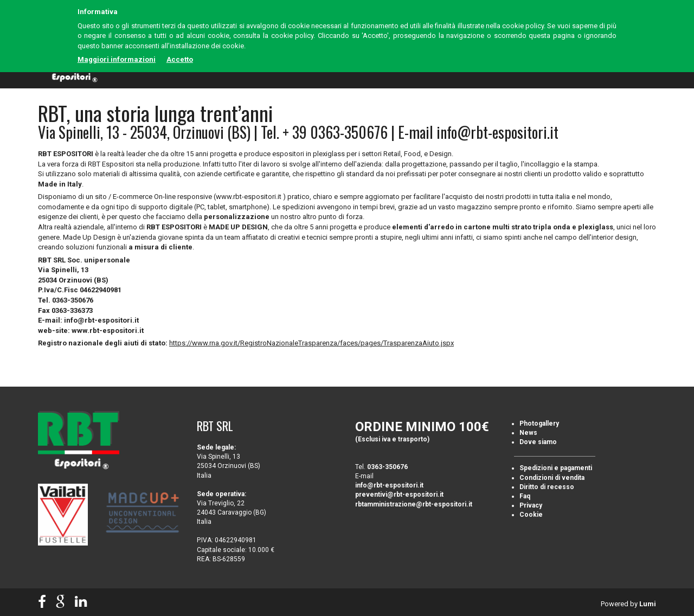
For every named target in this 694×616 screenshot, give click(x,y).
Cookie (531, 515)
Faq (525, 496)
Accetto (180, 59)
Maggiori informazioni (117, 59)
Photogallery (539, 424)
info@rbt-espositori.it (497, 132)
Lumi (648, 604)
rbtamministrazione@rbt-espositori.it (414, 504)
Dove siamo (538, 442)
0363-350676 (387, 467)
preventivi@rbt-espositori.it (399, 495)
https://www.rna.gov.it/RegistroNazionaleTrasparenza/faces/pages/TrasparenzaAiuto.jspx (311, 343)
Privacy (531, 505)
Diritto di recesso (547, 487)
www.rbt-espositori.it (108, 331)
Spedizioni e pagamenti (556, 468)
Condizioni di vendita (552, 478)
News (528, 433)
